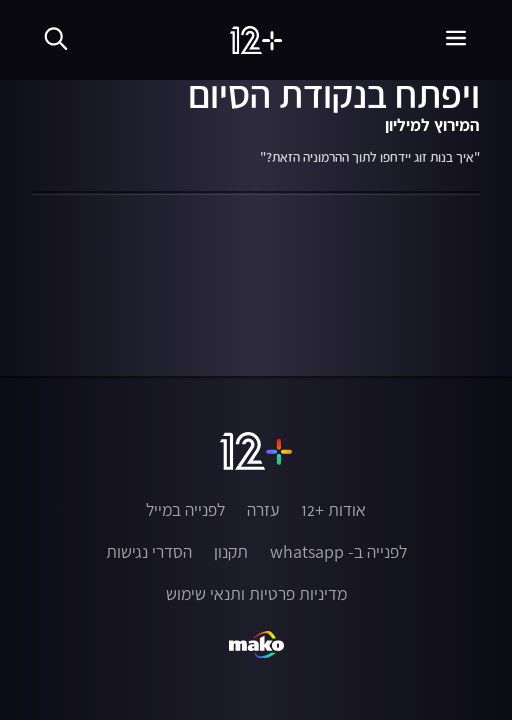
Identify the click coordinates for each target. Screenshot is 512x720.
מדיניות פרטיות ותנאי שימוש (256, 594)
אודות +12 (333, 510)
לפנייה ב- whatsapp (338, 552)
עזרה (263, 510)
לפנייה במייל (185, 510)
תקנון (231, 552)
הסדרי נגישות (149, 552)
